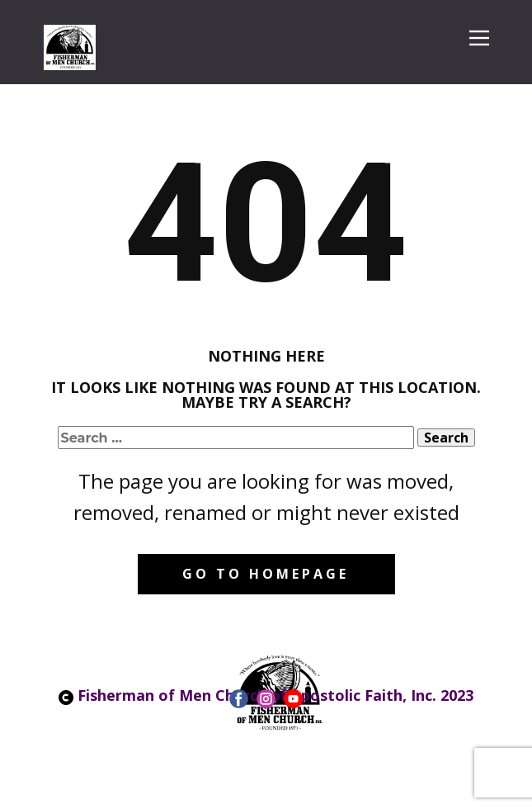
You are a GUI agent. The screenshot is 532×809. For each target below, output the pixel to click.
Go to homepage (266, 574)
